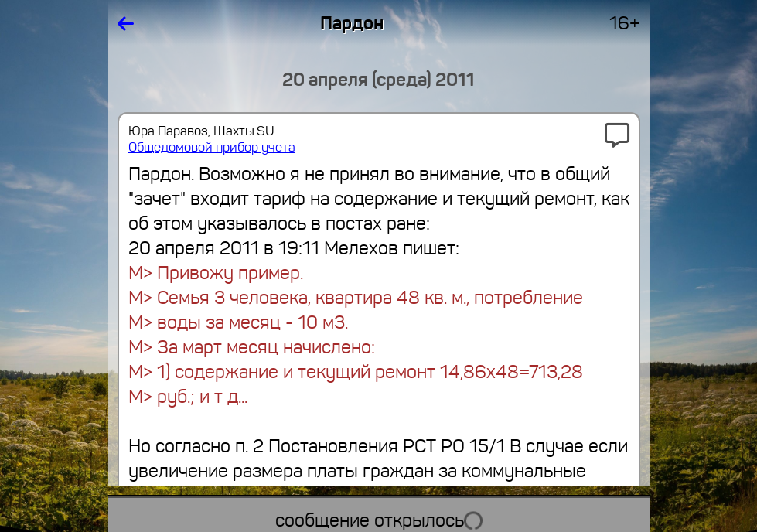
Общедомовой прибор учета (212, 147)
